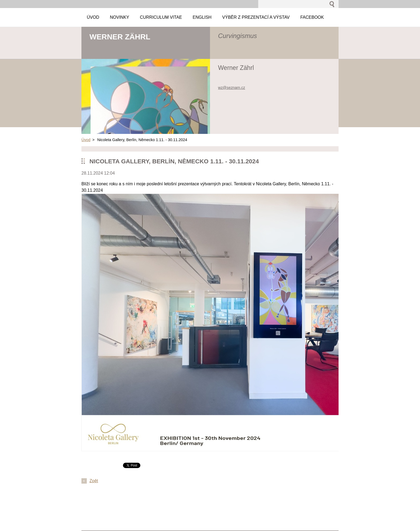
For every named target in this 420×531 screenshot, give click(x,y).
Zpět (94, 481)
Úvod (86, 140)
